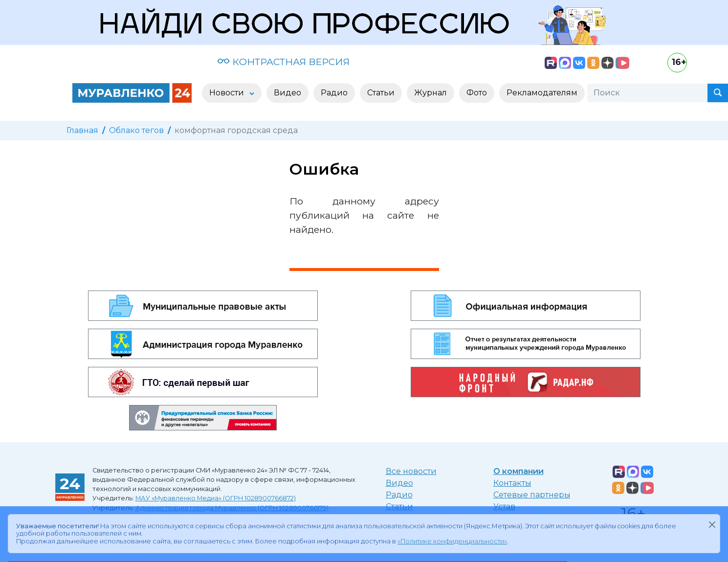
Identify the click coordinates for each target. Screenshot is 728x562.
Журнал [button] (430, 93)
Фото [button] (477, 93)
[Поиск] (647, 93)
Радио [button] (334, 93)
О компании (518, 471)
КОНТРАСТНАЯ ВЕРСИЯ (283, 62)
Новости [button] (228, 93)
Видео (399, 483)
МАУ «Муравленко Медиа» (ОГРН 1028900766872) (216, 498)
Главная (82, 130)
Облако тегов (136, 130)
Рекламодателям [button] (542, 93)
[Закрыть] (712, 524)
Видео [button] (287, 93)
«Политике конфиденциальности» (452, 541)
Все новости (411, 471)
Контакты (512, 483)
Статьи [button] (381, 93)
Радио (399, 495)
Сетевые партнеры (532, 495)
